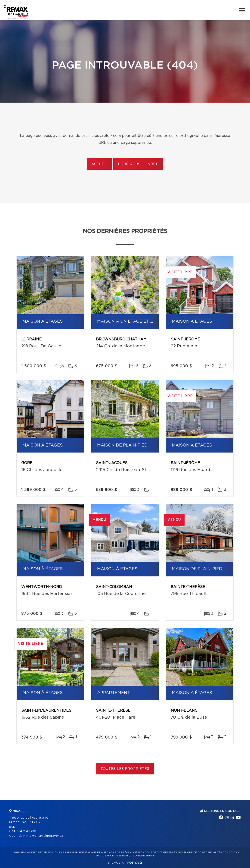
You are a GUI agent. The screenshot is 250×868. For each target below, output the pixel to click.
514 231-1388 (27, 831)
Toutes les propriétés (125, 769)
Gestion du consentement (135, 856)
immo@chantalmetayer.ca (43, 836)
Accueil (100, 164)
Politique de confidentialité (200, 852)
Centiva (135, 862)
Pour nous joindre (138, 164)
